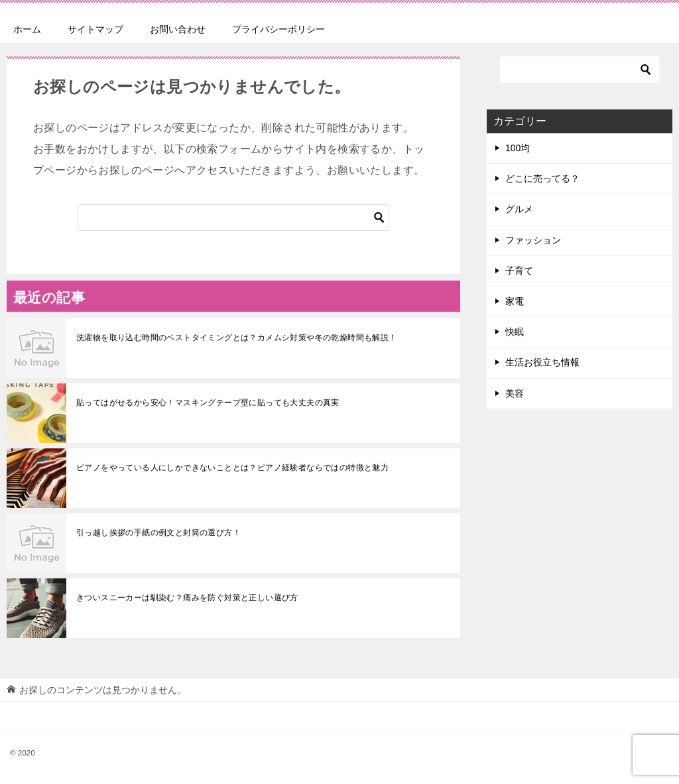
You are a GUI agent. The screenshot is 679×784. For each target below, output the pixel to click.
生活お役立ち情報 (542, 362)
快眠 (515, 332)
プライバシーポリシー (278, 29)
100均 (518, 148)
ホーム (27, 29)
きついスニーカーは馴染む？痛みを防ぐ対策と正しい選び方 (187, 598)
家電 (515, 301)
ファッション (533, 240)
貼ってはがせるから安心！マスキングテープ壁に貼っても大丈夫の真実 (208, 403)
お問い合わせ (178, 29)
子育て (519, 271)
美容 (515, 393)
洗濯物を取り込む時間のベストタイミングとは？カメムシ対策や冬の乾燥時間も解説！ (237, 338)
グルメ (519, 209)
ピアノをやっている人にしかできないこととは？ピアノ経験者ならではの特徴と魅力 (232, 468)
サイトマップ (95, 29)
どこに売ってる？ (542, 178)
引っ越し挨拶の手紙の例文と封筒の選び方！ (158, 533)
